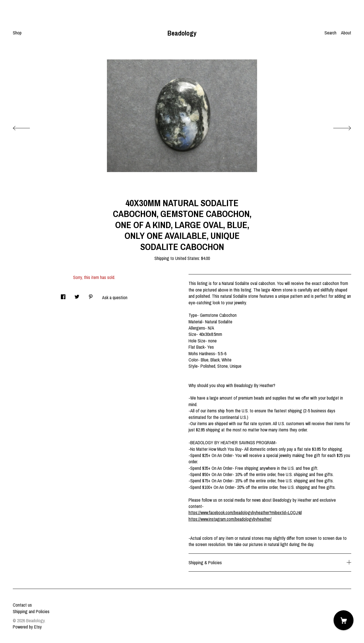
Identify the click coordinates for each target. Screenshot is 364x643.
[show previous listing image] (27, 127)
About (346, 33)
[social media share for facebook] (63, 295)
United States (187, 258)
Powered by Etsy (27, 627)
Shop (17, 33)
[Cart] (344, 620)
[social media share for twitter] (77, 295)
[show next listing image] (337, 127)
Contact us (22, 605)
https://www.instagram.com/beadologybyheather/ (230, 519)
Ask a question (115, 297)
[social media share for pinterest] (91, 295)
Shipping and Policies (31, 611)
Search (330, 33)
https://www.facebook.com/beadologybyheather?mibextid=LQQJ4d (245, 512)
